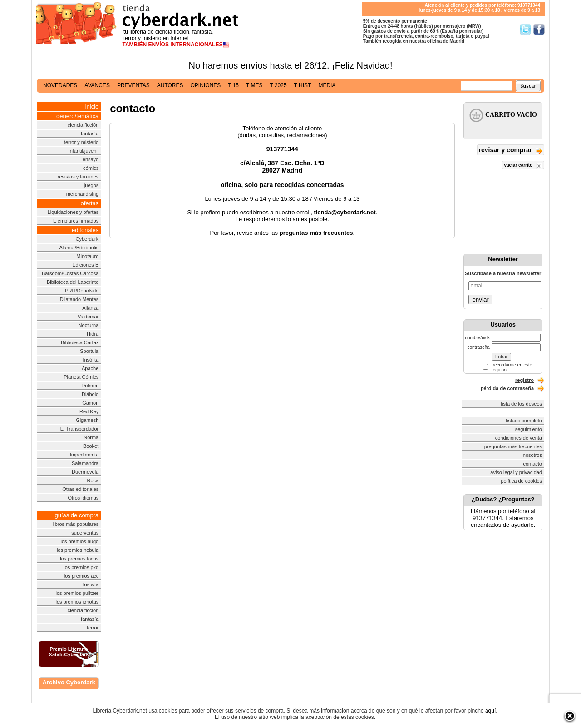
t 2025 (278, 85)
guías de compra (76, 515)
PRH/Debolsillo (82, 291)
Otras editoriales (80, 489)
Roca (93, 480)
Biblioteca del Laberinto (73, 282)
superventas (85, 533)
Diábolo (90, 394)
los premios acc (81, 576)
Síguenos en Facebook (539, 29)
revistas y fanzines (78, 177)
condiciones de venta (519, 438)
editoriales (85, 230)
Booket (91, 446)
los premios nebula (78, 550)
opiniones (206, 85)
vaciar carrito (523, 166)
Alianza (90, 308)
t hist (303, 85)
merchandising (83, 194)
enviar (480, 300)
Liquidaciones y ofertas (73, 212)
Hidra (93, 334)
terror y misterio (81, 142)
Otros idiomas (83, 498)
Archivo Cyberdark (69, 682)
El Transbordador (79, 429)
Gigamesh (87, 420)
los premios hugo (79, 541)
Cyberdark (87, 239)
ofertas (90, 203)
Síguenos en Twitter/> (525, 29)
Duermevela (85, 472)
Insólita (91, 360)
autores (170, 85)
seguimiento (529, 429)
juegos (91, 185)
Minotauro (87, 256)
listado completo (524, 421)
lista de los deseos (522, 404)
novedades (60, 85)
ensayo (91, 159)
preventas (133, 85)
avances (97, 85)
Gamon (90, 403)
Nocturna (89, 325)
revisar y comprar (511, 151)
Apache (90, 368)
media (327, 85)
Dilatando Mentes (79, 299)
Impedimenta (84, 455)
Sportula (89, 351)
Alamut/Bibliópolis (79, 248)
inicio (92, 106)
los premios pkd (81, 567)
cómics (91, 168)
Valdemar (88, 317)
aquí (490, 711)
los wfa (91, 584)
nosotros (532, 455)
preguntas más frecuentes (513, 446)
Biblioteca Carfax (80, 342)
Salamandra (85, 463)
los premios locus (79, 559)
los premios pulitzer (77, 593)
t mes (254, 85)
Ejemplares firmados (76, 221)
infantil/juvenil (84, 151)
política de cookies (522, 481)
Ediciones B (85, 265)
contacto (532, 464)
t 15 (233, 85)
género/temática (77, 116)
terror (93, 628)
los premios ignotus (77, 602)
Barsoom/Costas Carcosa (70, 273)
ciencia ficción (83, 125)
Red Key (89, 411)
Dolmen (90, 386)
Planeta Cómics (81, 377)
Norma (91, 437)
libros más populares (76, 524)
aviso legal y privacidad (516, 472)
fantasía (90, 134)
